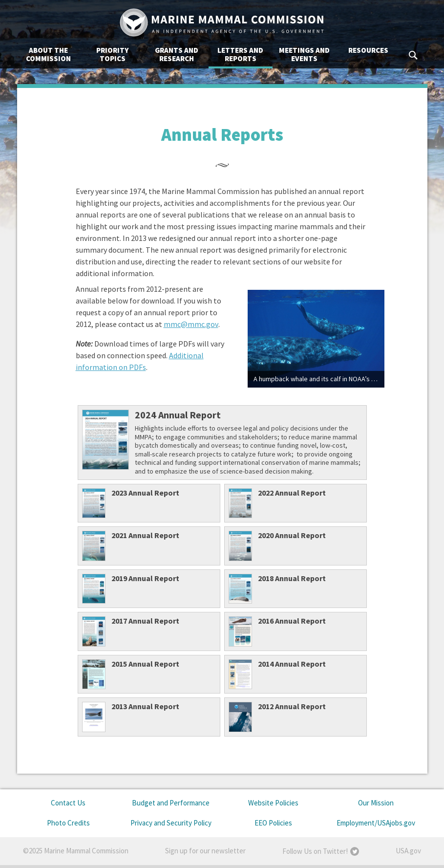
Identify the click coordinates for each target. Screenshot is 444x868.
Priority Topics (112, 54)
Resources (368, 50)
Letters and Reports (240, 54)
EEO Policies (273, 823)
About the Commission (48, 54)
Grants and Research (177, 54)
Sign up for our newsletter (205, 851)
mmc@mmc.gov (191, 324)
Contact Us (68, 803)
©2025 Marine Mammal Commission (76, 851)
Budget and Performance (171, 803)
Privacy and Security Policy (171, 823)
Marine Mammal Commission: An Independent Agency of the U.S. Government (222, 22)
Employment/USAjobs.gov (376, 823)
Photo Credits (68, 823)
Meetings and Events (304, 54)
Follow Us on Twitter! (315, 851)
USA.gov (408, 851)
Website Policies (273, 803)
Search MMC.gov (414, 55)
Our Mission (376, 803)
